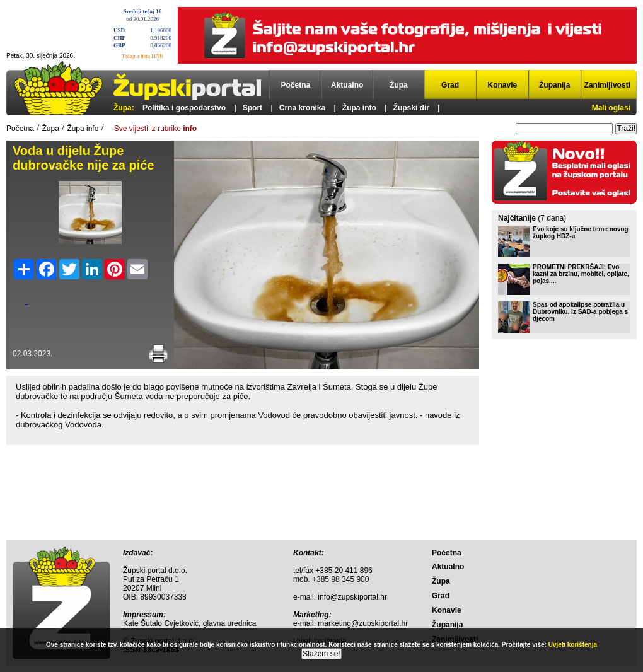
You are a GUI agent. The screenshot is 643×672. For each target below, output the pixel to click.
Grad (450, 85)
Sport (252, 108)
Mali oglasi (611, 108)
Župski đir (411, 108)
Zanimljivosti (607, 85)
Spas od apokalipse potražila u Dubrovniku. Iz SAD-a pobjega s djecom (580, 312)
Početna (296, 85)
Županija (554, 85)
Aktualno (347, 85)
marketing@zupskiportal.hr (363, 623)
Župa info (359, 108)
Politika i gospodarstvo (184, 108)
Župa (399, 85)
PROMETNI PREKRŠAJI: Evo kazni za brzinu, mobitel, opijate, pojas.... (581, 274)
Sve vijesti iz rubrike (155, 129)
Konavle (503, 85)
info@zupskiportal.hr (352, 597)
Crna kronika (302, 108)
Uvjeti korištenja (573, 645)
